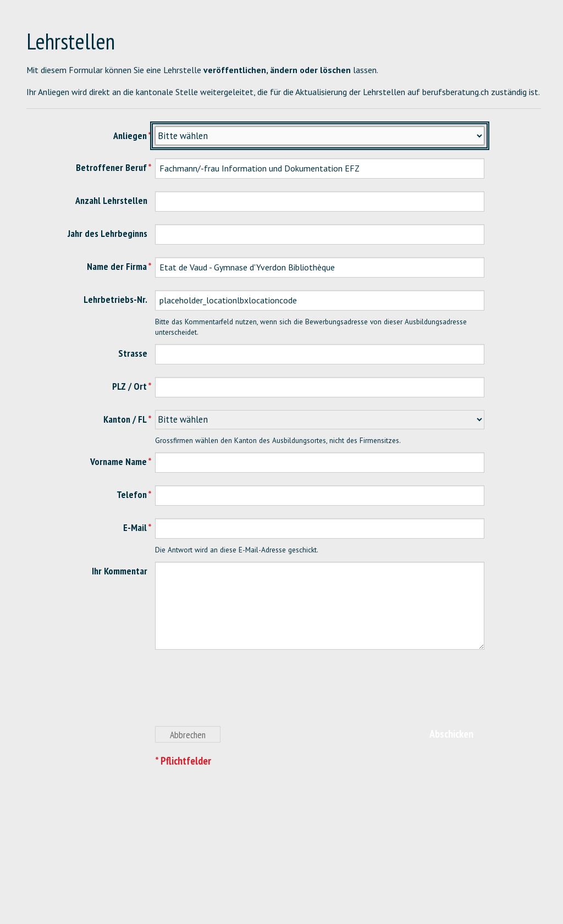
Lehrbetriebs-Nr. (115, 299)
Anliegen (130, 135)
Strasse (133, 353)
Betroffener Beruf (111, 167)
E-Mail (135, 527)
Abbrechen (188, 735)
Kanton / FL (125, 419)
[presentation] (239, 694)
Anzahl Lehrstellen (111, 200)
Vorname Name (118, 461)
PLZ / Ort (129, 386)
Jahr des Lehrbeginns (107, 233)
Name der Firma (117, 266)
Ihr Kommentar (120, 571)
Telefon (132, 494)
